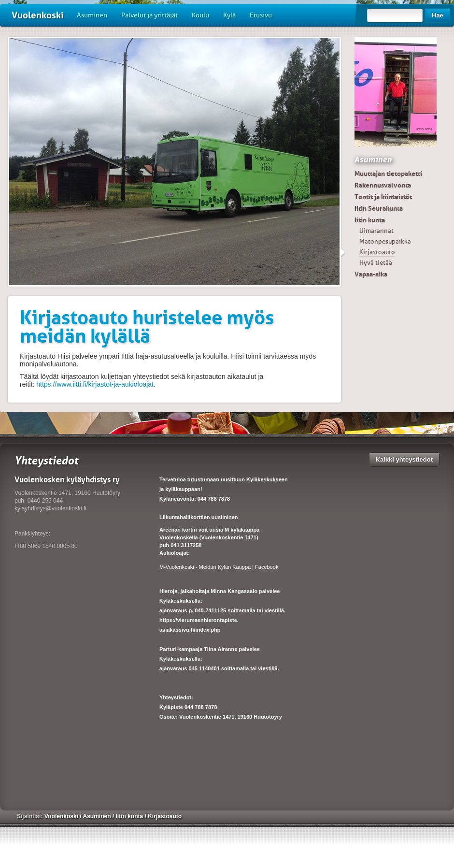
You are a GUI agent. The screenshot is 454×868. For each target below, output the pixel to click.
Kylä (229, 15)
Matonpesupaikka (385, 241)
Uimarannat (376, 231)
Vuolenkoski (38, 15)
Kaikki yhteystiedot (404, 459)
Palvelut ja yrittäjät (149, 15)
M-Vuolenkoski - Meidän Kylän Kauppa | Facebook (219, 567)
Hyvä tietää (376, 263)
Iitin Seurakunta (379, 208)
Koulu (200, 15)
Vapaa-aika (371, 274)
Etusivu (261, 15)
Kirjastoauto (377, 252)
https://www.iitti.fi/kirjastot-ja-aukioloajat (95, 384)
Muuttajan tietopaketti (388, 174)
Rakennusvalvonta (383, 185)
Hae (438, 15)
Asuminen (92, 15)
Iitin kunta (370, 220)
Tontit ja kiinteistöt (383, 197)
